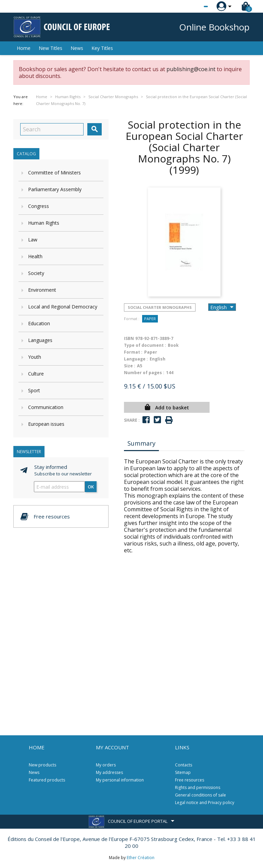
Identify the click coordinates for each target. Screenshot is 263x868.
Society (36, 273)
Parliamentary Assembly (55, 189)
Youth (35, 357)
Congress (39, 206)
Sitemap (183, 772)
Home (24, 48)
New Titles (51, 48)
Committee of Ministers (54, 173)
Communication (46, 407)
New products (42, 765)
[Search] (52, 129)
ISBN (129, 338)
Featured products (47, 780)
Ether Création (141, 858)
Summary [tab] (141, 443)
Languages (40, 340)
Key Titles (102, 48)
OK (91, 487)
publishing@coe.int (191, 69)
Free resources (190, 780)
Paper (150, 319)
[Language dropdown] (193, 6)
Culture (36, 374)
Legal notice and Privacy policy (205, 803)
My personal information (120, 780)
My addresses (109, 772)
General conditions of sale (201, 795)
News (77, 48)
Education (39, 323)
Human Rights (44, 223)
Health (35, 256)
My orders (106, 765)
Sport (34, 390)
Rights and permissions (198, 787)
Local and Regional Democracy (63, 307)
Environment (42, 290)
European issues (46, 424)
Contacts (184, 765)
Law (33, 240)
